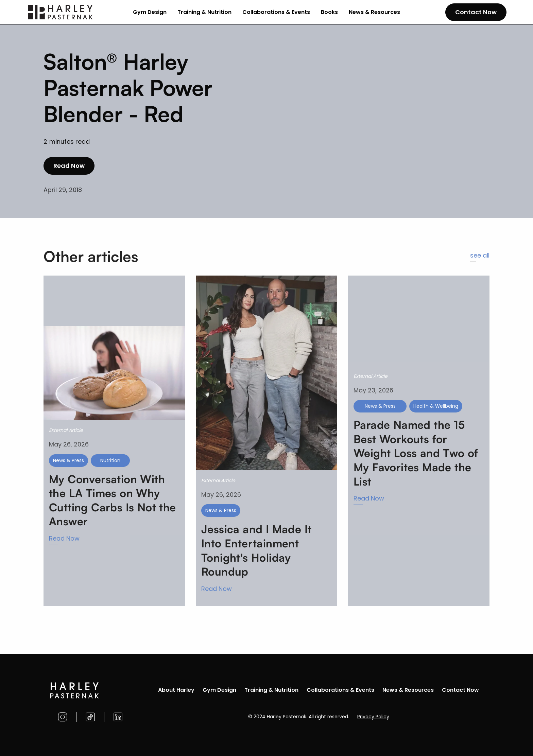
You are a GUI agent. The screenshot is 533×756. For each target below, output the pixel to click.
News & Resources (374, 12)
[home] (61, 12)
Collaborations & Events (276, 12)
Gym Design (150, 12)
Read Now (69, 166)
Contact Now (476, 12)
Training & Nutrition (204, 12)
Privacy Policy (373, 717)
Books (329, 12)
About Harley (176, 690)
